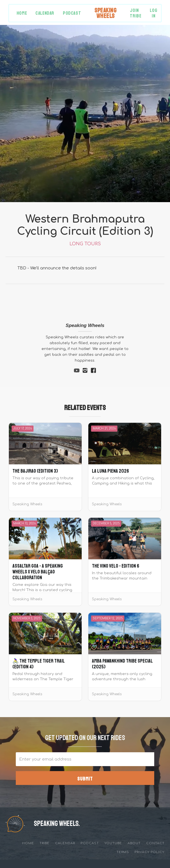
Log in (154, 13)
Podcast (72, 13)
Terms (123, 852)
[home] (105, 13)
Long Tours (85, 244)
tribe (45, 843)
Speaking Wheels (85, 325)
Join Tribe (136, 13)
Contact (155, 843)
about (134, 843)
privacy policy (150, 852)
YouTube (113, 843)
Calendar (45, 13)
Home (22, 13)
